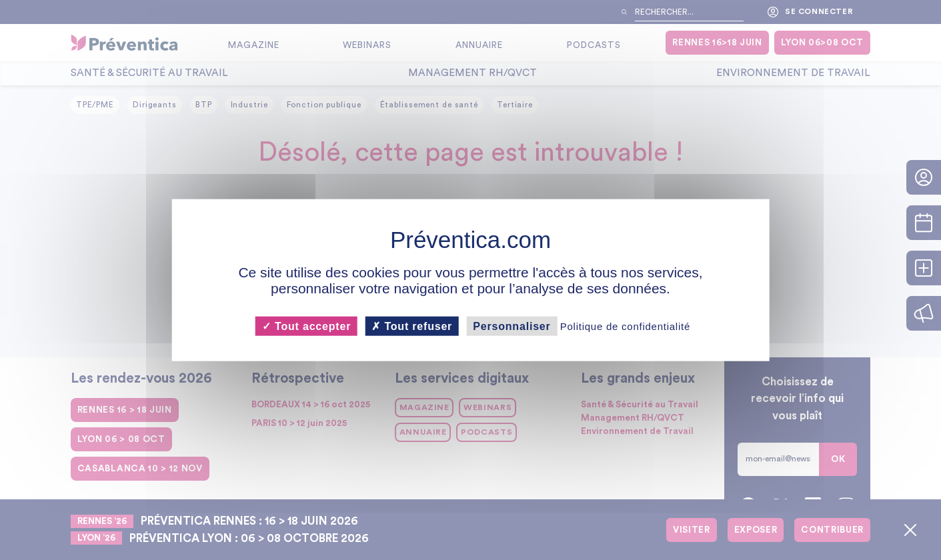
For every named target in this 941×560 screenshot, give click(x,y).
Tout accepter (306, 326)
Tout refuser (412, 326)
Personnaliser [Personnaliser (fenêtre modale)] (512, 326)
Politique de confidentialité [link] (625, 326)
